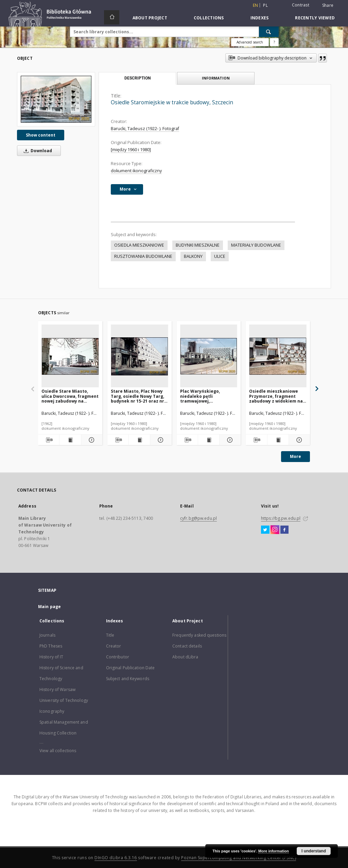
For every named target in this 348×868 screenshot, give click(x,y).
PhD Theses (51, 646)
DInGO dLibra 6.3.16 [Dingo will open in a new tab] (116, 858)
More (295, 456)
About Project (150, 18)
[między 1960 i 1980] (131, 150)
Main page (49, 607)
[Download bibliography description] (49, 440)
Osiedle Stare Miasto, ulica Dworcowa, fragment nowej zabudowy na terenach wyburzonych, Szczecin (70, 396)
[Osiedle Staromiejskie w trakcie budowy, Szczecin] (56, 99)
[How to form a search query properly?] (274, 42)
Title (110, 635)
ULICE (220, 256)
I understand (314, 851)
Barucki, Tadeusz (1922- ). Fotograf (145, 129)
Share (328, 5)
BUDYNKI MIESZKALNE (198, 245)
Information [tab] (216, 78)
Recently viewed (315, 18)
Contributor (118, 657)
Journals (47, 635)
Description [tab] (137, 78)
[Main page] (112, 17)
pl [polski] (265, 5)
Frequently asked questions (199, 635)
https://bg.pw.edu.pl (281, 518)
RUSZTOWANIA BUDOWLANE (143, 256)
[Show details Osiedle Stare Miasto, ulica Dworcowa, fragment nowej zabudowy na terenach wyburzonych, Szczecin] (91, 440)
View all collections (58, 751)
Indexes (260, 18)
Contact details (187, 646)
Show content (41, 135)
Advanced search (250, 42)
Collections (209, 18)
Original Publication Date (130, 668)
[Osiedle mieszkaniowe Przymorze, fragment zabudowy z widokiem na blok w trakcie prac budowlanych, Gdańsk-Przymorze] (278, 356)
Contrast (301, 5)
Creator (114, 646)
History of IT (51, 657)
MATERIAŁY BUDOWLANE (256, 245)
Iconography (52, 711)
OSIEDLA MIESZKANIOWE (139, 245)
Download (37, 151)
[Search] (269, 32)
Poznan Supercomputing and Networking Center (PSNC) (239, 858)
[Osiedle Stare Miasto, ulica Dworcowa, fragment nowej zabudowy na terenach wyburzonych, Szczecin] (70, 356)
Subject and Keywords (128, 679)
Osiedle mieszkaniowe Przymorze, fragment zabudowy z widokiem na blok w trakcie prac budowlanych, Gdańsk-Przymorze (276, 396)
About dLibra (185, 657)
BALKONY (193, 256)
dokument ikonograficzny (136, 171)
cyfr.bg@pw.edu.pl (198, 518)
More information (274, 851)
